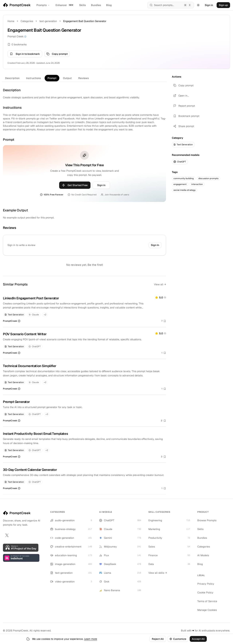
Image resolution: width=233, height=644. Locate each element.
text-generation (48, 21)
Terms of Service (207, 601)
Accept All (198, 639)
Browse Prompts (207, 520)
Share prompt (184, 126)
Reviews (84, 78)
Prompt (52, 78)
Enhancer (65, 5)
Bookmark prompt (186, 116)
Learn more (91, 639)
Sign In (155, 245)
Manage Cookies (207, 610)
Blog (109, 5)
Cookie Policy (205, 592)
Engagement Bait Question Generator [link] (85, 21)
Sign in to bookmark (25, 54)
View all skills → (158, 573)
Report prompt (184, 106)
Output (67, 78)
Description (12, 78)
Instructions (33, 78)
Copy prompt (57, 54)
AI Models (203, 555)
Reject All (158, 639)
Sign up (223, 5)
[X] (7, 535)
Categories (27, 21)
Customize (178, 639)
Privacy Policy (206, 584)
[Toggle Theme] (198, 5)
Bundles (96, 5)
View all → (160, 284)
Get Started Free (75, 185)
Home (11, 21)
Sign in (209, 5)
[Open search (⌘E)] (171, 5)
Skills (83, 5)
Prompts (43, 5)
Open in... (181, 96)
